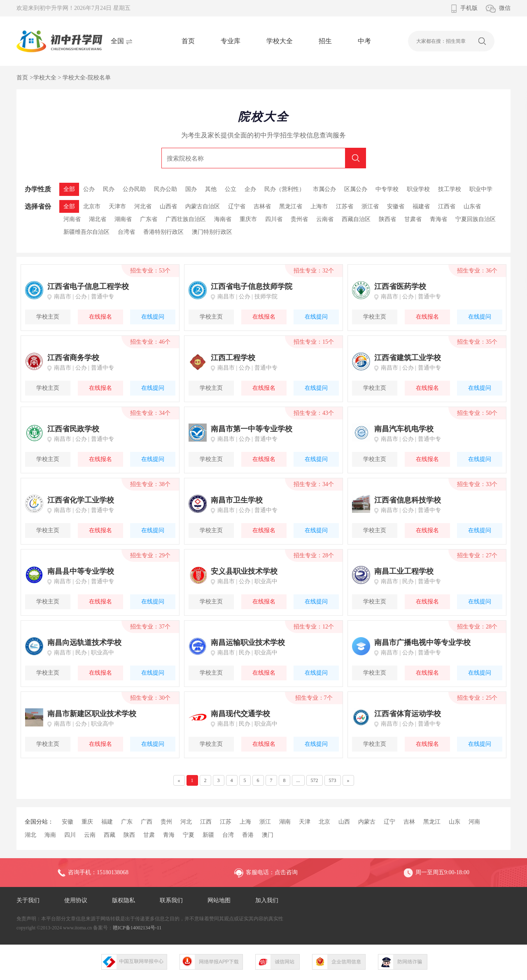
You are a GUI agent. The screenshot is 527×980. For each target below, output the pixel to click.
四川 (70, 835)
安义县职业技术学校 (244, 571)
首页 (188, 41)
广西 (147, 822)
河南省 (72, 219)
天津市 (117, 206)
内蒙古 (367, 822)
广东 (127, 822)
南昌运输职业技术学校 (248, 642)
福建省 (421, 206)
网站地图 (219, 900)
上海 (245, 822)
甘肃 (149, 835)
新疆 (208, 835)
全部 (69, 206)
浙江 (265, 822)
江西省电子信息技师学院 (252, 286)
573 (333, 780)
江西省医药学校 (400, 286)
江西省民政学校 (73, 429)
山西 (344, 822)
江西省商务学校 (73, 358)
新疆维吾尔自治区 (86, 232)
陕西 (129, 835)
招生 (325, 41)
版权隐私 (124, 900)
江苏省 (345, 206)
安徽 (68, 822)
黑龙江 (432, 822)
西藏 (110, 835)
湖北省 (98, 219)
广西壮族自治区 (186, 219)
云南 (90, 835)
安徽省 (396, 206)
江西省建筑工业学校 (408, 358)
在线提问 (153, 317)
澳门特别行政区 (212, 232)
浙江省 (370, 206)
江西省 (447, 206)
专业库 (231, 41)
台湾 (228, 835)
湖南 (285, 822)
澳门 (268, 835)
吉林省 (262, 206)
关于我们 (28, 900)
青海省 (438, 219)
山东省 (472, 206)
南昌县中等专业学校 (81, 571)
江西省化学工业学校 (81, 500)
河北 (186, 822)
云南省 (325, 219)
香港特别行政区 (163, 232)
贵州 (166, 822)
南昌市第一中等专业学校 (252, 429)
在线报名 (100, 317)
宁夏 (189, 835)
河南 (474, 822)
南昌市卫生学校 (237, 500)
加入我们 (267, 900)
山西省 (168, 206)
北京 (324, 822)
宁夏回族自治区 (476, 219)
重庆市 (248, 219)
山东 (455, 822)
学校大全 (280, 41)
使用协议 (76, 900)
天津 (305, 822)
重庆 (87, 822)
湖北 (30, 835)
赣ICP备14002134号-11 (137, 928)
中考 (364, 41)
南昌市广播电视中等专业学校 (422, 642)
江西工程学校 (233, 358)
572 (315, 780)
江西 (206, 822)
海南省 (223, 219)
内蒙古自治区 (203, 206)
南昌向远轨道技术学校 (84, 642)
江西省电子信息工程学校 (88, 286)
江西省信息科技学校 (408, 500)
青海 (169, 835)
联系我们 (171, 900)
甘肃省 (413, 219)
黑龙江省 (291, 206)
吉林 (409, 822)
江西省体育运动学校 (408, 714)
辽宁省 (237, 206)
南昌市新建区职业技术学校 (92, 714)
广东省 (149, 219)
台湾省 (126, 232)
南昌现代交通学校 (240, 714)
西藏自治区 (356, 219)
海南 (50, 835)
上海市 (319, 206)
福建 (107, 822)
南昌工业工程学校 (404, 571)
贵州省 (299, 219)
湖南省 (123, 219)
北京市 (92, 206)
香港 (248, 835)
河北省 (143, 206)
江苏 (226, 822)
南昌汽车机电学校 (404, 429)
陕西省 (387, 219)
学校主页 (48, 317)
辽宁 (389, 822)
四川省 (274, 219)
